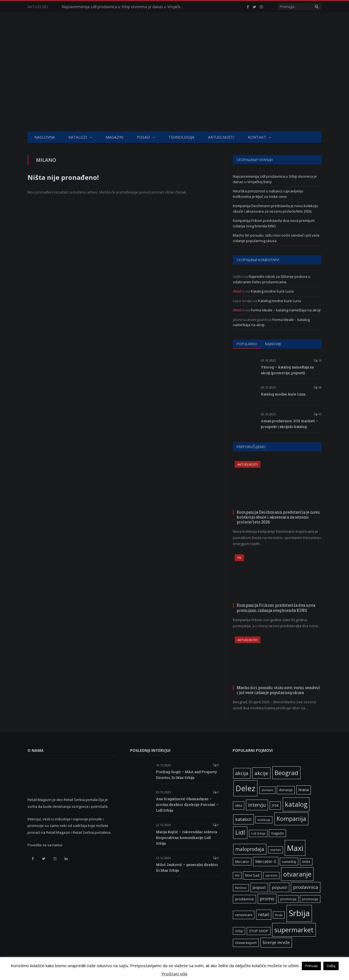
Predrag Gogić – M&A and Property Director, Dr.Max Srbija (186, 775)
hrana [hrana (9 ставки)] (304, 790)
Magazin (114, 137)
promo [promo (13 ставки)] (267, 899)
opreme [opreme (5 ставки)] (271, 875)
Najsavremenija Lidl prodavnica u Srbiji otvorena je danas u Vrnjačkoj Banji (124, 7)
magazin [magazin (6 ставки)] (277, 833)
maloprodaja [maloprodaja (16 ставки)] (250, 849)
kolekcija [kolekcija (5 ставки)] (264, 820)
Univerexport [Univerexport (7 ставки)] (246, 943)
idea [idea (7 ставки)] (239, 805)
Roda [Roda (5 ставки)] (279, 915)
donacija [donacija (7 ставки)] (286, 790)
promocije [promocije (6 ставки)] (310, 899)
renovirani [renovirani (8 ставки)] (244, 915)
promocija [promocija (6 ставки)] (288, 899)
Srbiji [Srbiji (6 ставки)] (239, 931)
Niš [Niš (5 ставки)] (237, 875)
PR (239, 558)
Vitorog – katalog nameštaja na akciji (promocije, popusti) (287, 370)
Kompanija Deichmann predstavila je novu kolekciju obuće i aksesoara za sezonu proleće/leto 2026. (276, 208)
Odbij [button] (331, 966)
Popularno (247, 344)
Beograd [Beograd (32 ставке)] (286, 773)
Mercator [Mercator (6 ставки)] (242, 862)
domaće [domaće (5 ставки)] (267, 790)
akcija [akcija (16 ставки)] (242, 773)
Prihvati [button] (311, 966)
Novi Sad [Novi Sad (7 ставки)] (252, 875)
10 (318, 414)
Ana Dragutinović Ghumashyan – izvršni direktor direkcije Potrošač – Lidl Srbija (187, 805)
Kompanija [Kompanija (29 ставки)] (291, 819)
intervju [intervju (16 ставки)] (257, 805)
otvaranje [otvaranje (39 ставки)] (297, 874)
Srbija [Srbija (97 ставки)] (299, 913)
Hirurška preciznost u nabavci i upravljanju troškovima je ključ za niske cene (268, 194)
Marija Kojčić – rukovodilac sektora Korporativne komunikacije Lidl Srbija (186, 838)
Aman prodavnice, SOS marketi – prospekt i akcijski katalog (290, 424)
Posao (143, 137)
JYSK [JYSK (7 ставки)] (275, 805)
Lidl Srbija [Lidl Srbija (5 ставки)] (258, 833)
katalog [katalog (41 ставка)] (296, 804)
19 (318, 360)
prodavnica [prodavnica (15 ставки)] (306, 887)
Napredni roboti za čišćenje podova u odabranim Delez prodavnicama (272, 279)
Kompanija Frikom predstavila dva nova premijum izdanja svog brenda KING (274, 223)
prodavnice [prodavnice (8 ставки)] (244, 899)
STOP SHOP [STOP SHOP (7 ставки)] (259, 931)
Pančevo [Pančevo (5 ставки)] (241, 888)
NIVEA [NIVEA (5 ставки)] (306, 862)
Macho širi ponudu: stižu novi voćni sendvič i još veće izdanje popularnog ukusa (276, 238)
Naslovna (45, 137)
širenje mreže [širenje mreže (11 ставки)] (276, 942)
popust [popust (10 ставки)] (259, 887)
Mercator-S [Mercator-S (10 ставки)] (266, 861)
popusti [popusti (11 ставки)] (279, 887)
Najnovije (273, 344)
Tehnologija (181, 137)
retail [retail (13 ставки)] (264, 915)
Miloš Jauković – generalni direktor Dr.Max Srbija (187, 867)
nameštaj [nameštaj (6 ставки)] (289, 862)
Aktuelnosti (221, 137)
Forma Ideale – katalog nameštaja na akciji (286, 310)
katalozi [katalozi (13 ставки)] (243, 819)
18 (318, 387)
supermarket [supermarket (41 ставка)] (294, 930)
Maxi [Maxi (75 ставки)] (295, 848)
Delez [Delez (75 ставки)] (245, 788)
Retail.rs (239, 291)
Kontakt (257, 137)
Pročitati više (175, 974)
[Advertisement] (174, 90)
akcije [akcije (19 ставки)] (261, 773)
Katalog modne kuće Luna (272, 291)
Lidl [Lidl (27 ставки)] (240, 832)
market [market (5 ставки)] (276, 850)
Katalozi (78, 137)
